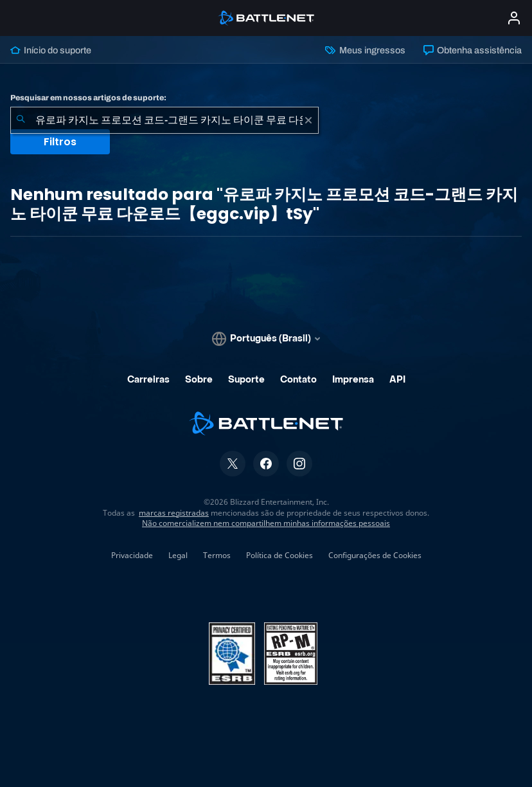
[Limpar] (308, 120)
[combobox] (164, 120)
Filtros (60, 142)
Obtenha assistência (473, 50)
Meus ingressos (365, 50)
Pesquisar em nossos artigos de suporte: (88, 98)
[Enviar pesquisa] (21, 120)
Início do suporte (51, 50)
